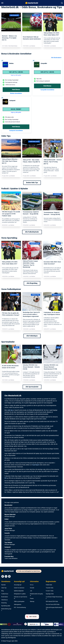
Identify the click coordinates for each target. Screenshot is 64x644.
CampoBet (44, 63)
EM (5, 478)
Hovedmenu (6, 582)
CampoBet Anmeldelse (47, 90)
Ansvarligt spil (19, 582)
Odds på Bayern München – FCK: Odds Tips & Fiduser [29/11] (10, 161)
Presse (32, 599)
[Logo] (9, 571)
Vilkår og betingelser (19, 602)
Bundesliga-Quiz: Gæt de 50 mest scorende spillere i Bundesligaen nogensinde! (31, 314)
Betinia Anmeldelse (16, 93)
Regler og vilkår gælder (16, 112)
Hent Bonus (16, 90)
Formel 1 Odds (50, 591)
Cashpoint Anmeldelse (16, 131)
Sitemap (32, 602)
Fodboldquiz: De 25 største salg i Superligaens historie (52, 314)
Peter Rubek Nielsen (13, 46)
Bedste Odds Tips (32, 183)
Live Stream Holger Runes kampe (54, 598)
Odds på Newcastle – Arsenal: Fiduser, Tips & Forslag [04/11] (53, 162)
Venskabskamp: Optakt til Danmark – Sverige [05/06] (52, 214)
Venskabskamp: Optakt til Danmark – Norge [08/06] (31, 213)
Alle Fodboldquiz (32, 336)
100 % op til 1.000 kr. (16, 72)
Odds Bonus (4, 600)
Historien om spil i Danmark (21, 598)
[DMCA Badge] (4, 624)
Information (34, 582)
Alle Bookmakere (56, 58)
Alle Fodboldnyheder (32, 232)
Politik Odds (49, 585)
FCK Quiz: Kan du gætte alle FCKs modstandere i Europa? (11, 314)
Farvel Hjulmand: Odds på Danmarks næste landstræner (32, 38)
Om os (32, 585)
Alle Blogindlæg (32, 283)
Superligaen (36, 465)
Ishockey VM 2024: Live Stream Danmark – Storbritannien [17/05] (51, 367)
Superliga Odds (50, 594)
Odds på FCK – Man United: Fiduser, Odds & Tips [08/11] (31, 161)
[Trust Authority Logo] (17, 624)
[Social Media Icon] (3, 576)
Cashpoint (12, 101)
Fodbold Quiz (5, 594)
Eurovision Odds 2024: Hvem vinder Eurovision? (52, 263)
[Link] (11, 22)
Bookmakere (5, 597)
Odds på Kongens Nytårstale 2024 (54, 608)
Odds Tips (4, 588)
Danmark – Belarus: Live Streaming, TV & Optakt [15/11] (9, 38)
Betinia (11, 63)
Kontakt (32, 588)
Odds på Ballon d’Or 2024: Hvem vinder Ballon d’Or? (52, 34)
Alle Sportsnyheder (32, 387)
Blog (2, 591)
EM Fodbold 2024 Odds (52, 602)
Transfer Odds (50, 588)
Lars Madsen (32, 46)
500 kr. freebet (16, 109)
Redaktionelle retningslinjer (36, 595)
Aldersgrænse (18, 605)
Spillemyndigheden (19, 591)
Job (31, 591)
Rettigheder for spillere (20, 594)
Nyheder (3, 585)
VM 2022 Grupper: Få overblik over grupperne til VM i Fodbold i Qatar (11, 214)
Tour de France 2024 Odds (53, 605)
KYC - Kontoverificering (20, 608)
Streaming (4, 603)
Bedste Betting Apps (6, 610)
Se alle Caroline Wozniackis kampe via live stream (10, 367)
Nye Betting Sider (6, 606)
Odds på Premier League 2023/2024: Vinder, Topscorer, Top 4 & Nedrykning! (30, 264)
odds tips (10, 410)
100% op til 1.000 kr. (47, 72)
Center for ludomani (19, 588)
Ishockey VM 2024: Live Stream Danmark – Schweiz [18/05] (31, 367)
